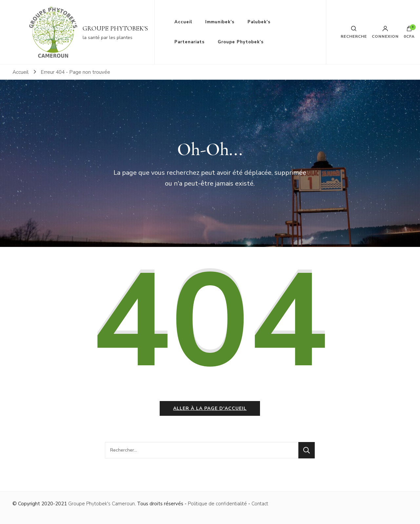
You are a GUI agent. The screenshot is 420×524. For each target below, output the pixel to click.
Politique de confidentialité (217, 504)
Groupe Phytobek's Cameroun (101, 504)
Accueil (183, 22)
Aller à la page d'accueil (210, 408)
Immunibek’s (220, 22)
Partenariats (190, 42)
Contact (260, 504)
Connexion (385, 32)
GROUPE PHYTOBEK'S (115, 29)
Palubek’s (259, 22)
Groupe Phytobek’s (241, 42)
